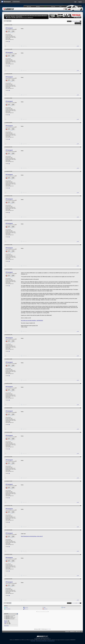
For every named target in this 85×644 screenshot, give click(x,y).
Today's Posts (53, 7)
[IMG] (5, 623)
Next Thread (46, 612)
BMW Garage (29, 7)
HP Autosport (9, 28)
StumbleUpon (8, 609)
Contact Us (67, 632)
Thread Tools (77, 23)
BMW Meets (38, 7)
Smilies (6, 622)
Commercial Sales (19, 17)
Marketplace (13, 17)
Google (64, 607)
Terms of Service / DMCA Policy (41, 641)
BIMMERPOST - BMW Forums (75, 632)
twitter (7, 607)
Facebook (26, 607)
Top (82, 632)
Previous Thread (40, 612)
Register (80, 2)
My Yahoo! (46, 609)
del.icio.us (26, 609)
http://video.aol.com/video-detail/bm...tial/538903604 (32, 320)
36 (9, 41)
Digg (45, 607)
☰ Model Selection (16, 2)
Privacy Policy (33, 641)
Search (60, 7)
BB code (6, 621)
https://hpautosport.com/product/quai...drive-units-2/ (32, 536)
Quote (78, 46)
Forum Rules (6, 626)
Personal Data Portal (51, 641)
